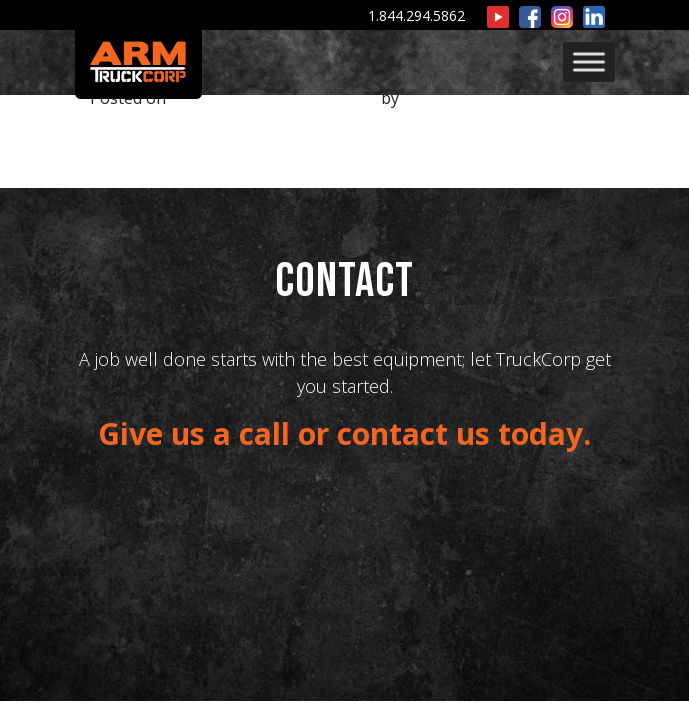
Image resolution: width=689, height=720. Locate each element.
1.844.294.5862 (416, 15)
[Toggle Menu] (589, 61)
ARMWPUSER (453, 98)
